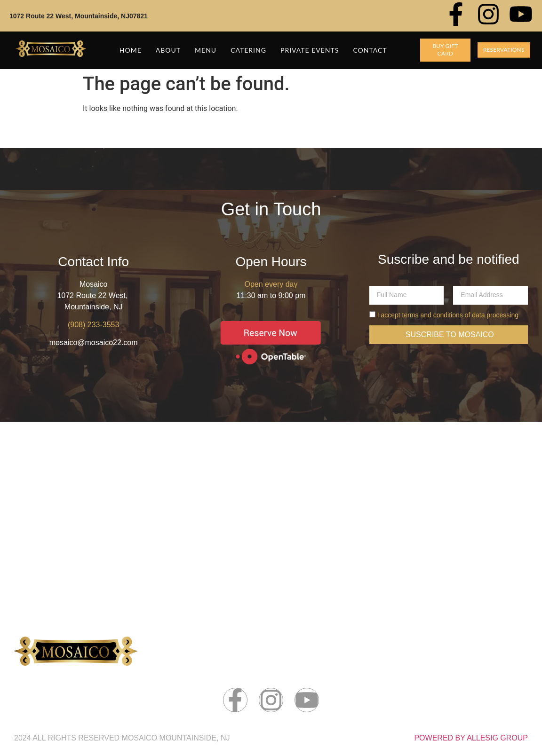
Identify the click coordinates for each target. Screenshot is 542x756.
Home (131, 50)
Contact (370, 50)
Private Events (310, 50)
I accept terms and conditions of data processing (448, 315)
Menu (206, 50)
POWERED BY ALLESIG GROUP (471, 738)
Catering (248, 50)
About (168, 50)
